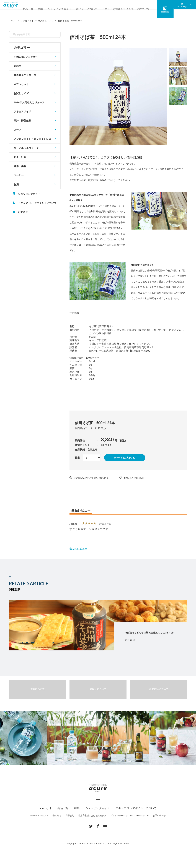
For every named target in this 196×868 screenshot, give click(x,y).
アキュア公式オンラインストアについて (136, 9)
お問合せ (23, 212)
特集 (50, 9)
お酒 (16, 184)
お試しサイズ (21, 93)
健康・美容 (20, 166)
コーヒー (19, 175)
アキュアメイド (22, 111)
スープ (17, 130)
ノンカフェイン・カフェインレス (32, 139)
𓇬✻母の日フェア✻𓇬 (25, 57)
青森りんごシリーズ (25, 75)
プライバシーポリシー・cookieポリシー (129, 815)
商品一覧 (38, 9)
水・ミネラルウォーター (27, 148)
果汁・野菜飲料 (22, 121)
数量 (77, 458)
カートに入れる (125, 458)
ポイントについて (96, 9)
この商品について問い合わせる (91, 478)
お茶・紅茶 (20, 157)
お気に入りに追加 (134, 478)
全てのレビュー (78, 548)
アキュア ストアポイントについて (37, 203)
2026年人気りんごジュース (29, 102)
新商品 (17, 66)
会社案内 (57, 815)
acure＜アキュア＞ (39, 815)
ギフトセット (21, 84)
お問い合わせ (159, 815)
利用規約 (70, 815)
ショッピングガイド (69, 9)
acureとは (45, 808)
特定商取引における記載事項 (92, 815)
